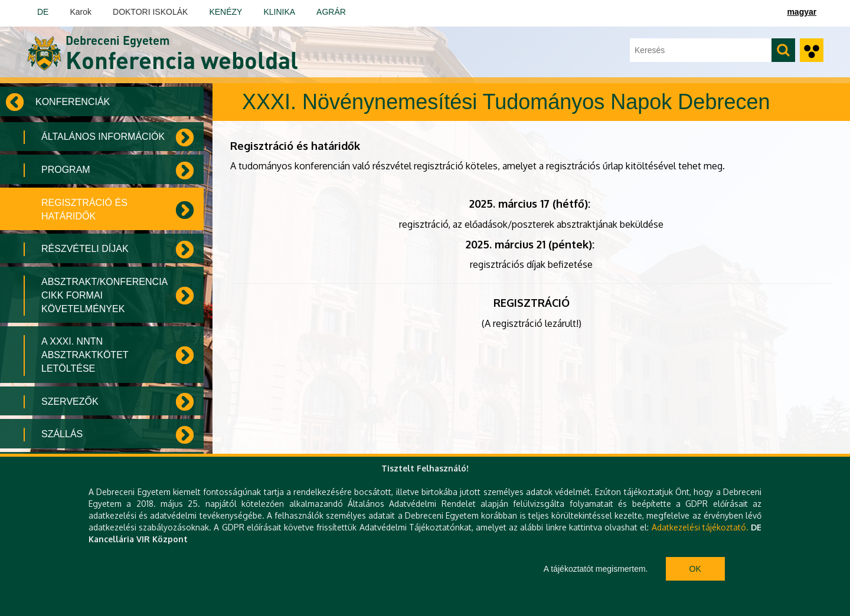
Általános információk (103, 137)
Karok (81, 12)
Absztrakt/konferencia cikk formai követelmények (104, 295)
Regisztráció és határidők (84, 209)
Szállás (62, 434)
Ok (695, 569)
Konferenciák (73, 102)
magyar (802, 12)
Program (66, 170)
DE (43, 12)
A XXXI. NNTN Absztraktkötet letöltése (85, 355)
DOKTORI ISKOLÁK (150, 12)
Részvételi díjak (85, 249)
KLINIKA (279, 12)
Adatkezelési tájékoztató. (700, 527)
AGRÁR (331, 12)
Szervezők (70, 402)
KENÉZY (225, 12)
